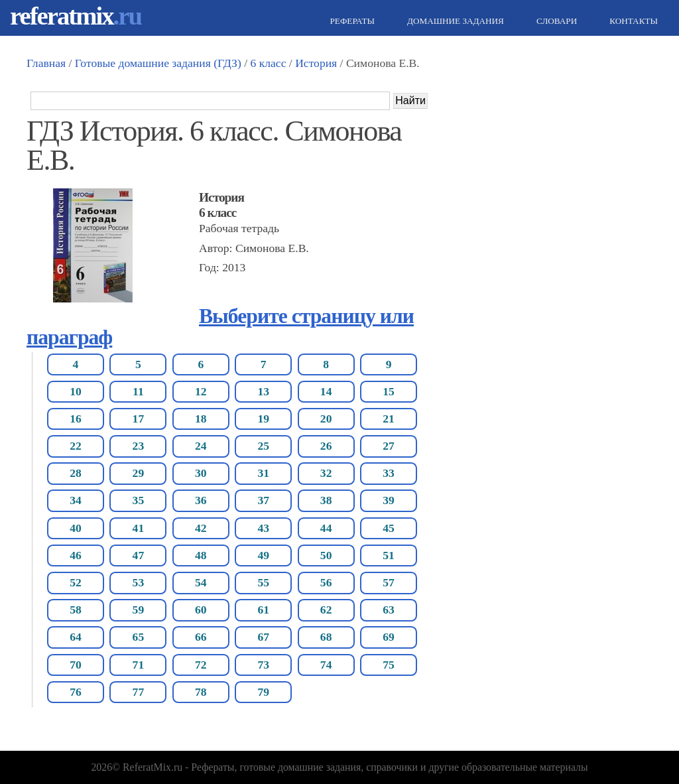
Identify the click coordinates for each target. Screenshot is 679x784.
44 (326, 528)
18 (201, 419)
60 (201, 610)
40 (76, 528)
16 (76, 419)
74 (326, 665)
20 (326, 419)
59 (139, 610)
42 (201, 528)
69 (389, 637)
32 (326, 473)
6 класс (268, 63)
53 (139, 582)
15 (389, 391)
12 (201, 391)
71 (139, 665)
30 (201, 473)
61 (263, 610)
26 (326, 446)
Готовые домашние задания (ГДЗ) (158, 63)
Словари (555, 21)
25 (263, 446)
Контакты (632, 21)
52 (76, 582)
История (316, 63)
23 (139, 446)
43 (263, 528)
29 (139, 473)
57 (389, 582)
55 (263, 582)
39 (389, 500)
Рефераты (351, 21)
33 (389, 473)
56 (326, 582)
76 (76, 692)
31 (263, 473)
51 (389, 555)
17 (139, 419)
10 (76, 391)
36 (201, 500)
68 (326, 637)
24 (201, 446)
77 (139, 692)
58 (76, 610)
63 (389, 610)
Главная (46, 63)
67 (263, 637)
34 (76, 500)
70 (76, 665)
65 (139, 637)
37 (263, 500)
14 (326, 391)
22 (76, 446)
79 (263, 692)
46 (76, 555)
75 (389, 665)
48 (201, 555)
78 (201, 692)
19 (263, 419)
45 (389, 528)
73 (263, 665)
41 (139, 528)
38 (326, 500)
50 (326, 555)
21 (389, 419)
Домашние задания (454, 21)
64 (76, 637)
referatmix (76, 16)
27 (389, 446)
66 (201, 637)
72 (201, 665)
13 (263, 391)
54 (201, 582)
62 (326, 610)
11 (138, 391)
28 (76, 473)
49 (263, 555)
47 (139, 555)
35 (139, 500)
